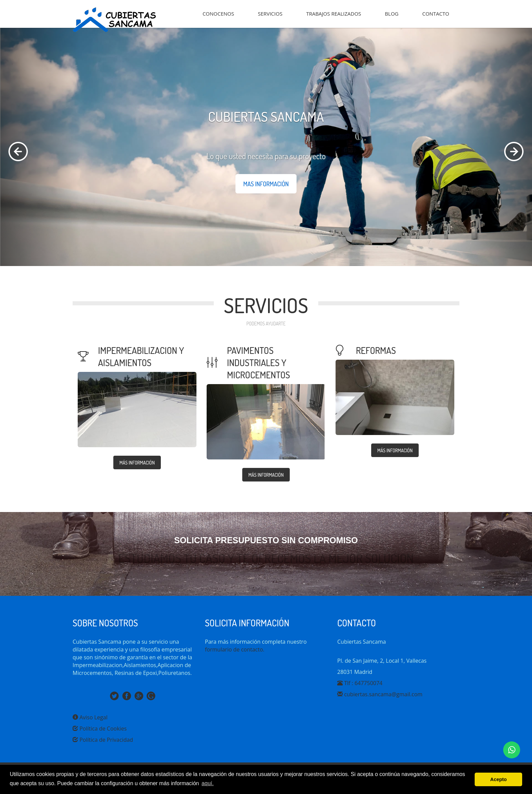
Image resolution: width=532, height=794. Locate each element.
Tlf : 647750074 (360, 683)
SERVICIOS (270, 14)
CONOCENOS (218, 14)
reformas (376, 350)
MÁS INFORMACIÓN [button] (137, 463)
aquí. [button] (208, 783)
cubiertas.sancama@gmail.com (380, 694)
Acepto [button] (499, 779)
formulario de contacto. (235, 649)
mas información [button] (266, 184)
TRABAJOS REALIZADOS (334, 14)
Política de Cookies (100, 729)
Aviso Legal (90, 717)
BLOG (392, 14)
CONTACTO (436, 14)
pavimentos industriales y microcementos (259, 362)
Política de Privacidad (103, 740)
